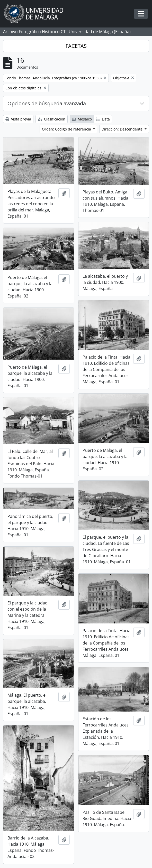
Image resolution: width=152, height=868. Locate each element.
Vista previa (18, 119)
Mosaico (82, 119)
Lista (103, 119)
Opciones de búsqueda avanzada (47, 103)
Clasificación (52, 119)
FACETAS (76, 46)
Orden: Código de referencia (67, 129)
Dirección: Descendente (123, 129)
